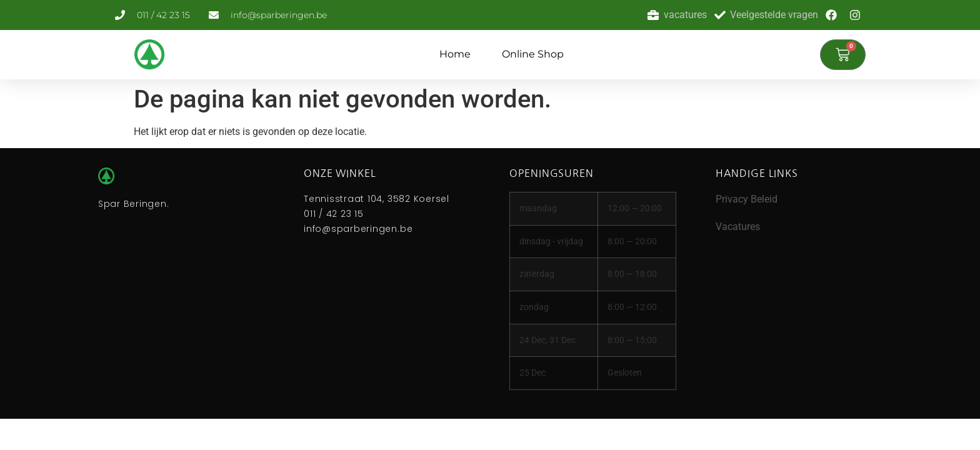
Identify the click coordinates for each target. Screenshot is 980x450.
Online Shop (533, 54)
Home (455, 54)
